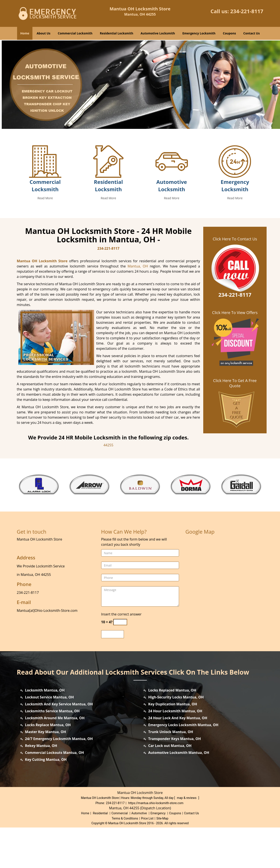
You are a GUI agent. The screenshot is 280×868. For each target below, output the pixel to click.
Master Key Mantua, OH (46, 772)
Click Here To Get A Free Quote (235, 424)
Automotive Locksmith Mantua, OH (179, 793)
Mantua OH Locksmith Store (42, 301)
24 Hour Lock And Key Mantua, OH (178, 758)
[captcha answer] (120, 663)
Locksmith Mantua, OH (45, 731)
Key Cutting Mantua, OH (46, 800)
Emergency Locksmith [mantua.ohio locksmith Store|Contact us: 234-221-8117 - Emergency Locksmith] (235, 226)
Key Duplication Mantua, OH (173, 745)
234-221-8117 (247, 11)
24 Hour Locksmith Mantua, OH (175, 751)
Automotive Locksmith (158, 33)
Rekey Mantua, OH (41, 786)
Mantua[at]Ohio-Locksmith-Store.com (47, 651)
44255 (108, 486)
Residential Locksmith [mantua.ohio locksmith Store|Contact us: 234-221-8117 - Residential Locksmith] (108, 226)
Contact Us (251, 33)
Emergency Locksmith (199, 33)
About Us (43, 33)
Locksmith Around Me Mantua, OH (55, 758)
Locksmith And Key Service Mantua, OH (59, 745)
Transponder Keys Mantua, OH (175, 779)
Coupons (229, 33)
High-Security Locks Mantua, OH (176, 738)
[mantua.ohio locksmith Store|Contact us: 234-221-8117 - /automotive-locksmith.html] (172, 202)
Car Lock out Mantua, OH (170, 786)
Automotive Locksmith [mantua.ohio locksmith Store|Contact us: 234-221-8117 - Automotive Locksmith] (172, 226)
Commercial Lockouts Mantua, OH (55, 793)
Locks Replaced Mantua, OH (172, 731)
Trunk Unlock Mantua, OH (171, 772)
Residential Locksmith (117, 33)
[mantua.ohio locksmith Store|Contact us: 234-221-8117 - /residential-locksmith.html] (108, 202)
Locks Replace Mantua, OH (48, 765)
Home (25, 33)
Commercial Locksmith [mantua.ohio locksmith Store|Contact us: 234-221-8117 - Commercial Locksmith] (45, 226)
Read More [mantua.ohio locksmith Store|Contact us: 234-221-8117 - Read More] (45, 239)
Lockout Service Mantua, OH (50, 738)
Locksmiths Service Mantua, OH (52, 751)
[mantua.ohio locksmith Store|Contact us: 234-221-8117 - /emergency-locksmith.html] (235, 202)
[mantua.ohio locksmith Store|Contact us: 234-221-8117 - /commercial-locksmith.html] (45, 202)
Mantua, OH (138, 307)
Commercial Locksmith (75, 33)
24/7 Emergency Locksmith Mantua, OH (59, 779)
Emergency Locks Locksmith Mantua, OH (183, 765)
